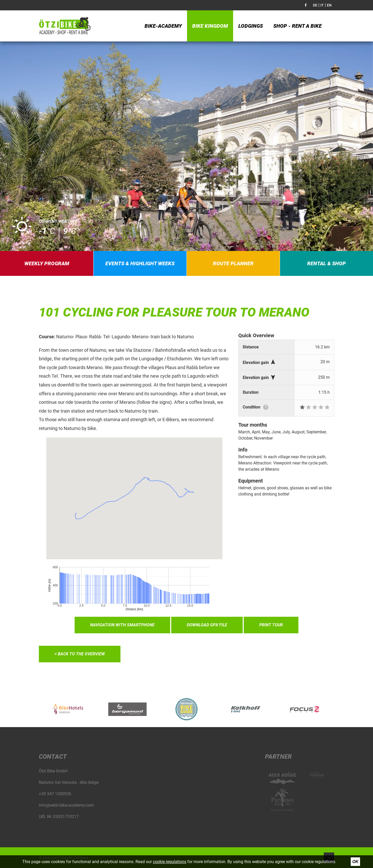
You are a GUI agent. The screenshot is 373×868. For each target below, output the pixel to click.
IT (322, 5)
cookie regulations (170, 862)
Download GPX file (207, 625)
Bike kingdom (210, 26)
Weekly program (47, 263)
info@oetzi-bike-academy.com (66, 805)
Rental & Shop (327, 263)
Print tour (271, 625)
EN (329, 5)
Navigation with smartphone (122, 625)
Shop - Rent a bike (297, 26)
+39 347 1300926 (55, 794)
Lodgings (251, 26)
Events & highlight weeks (140, 263)
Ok (355, 862)
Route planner (233, 263)
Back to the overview (80, 654)
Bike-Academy (163, 26)
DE (315, 5)
